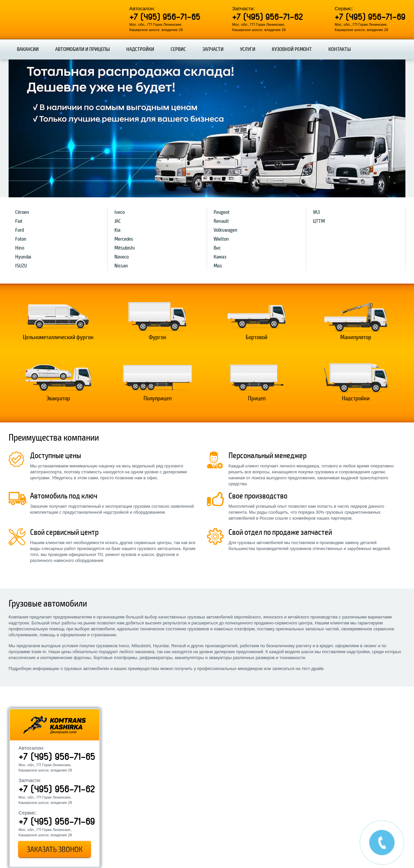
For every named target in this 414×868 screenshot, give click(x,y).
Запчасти (213, 49)
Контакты (340, 49)
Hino (20, 248)
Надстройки (140, 49)
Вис (217, 248)
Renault (221, 221)
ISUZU (21, 266)
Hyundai (23, 257)
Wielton (221, 239)
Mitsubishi (124, 248)
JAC (118, 221)
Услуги (248, 49)
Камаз (220, 257)
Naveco (122, 257)
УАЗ (316, 212)
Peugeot (222, 212)
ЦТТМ (319, 221)
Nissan (121, 266)
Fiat (19, 221)
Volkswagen (226, 230)
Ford (20, 230)
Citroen (22, 212)
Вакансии (28, 49)
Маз (218, 266)
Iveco (120, 212)
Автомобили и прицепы (83, 49)
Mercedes (124, 239)
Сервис (178, 49)
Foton (21, 239)
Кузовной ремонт (292, 49)
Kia (117, 230)
